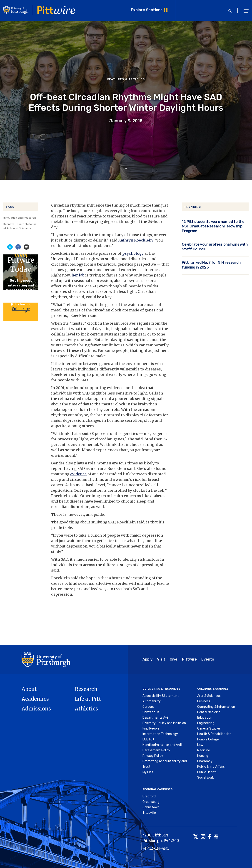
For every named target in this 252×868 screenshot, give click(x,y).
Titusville (149, 813)
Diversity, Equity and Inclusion (164, 723)
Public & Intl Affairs (211, 767)
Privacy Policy (153, 756)
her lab (78, 275)
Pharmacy (205, 761)
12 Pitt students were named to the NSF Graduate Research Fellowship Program (213, 226)
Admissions (36, 709)
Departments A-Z (156, 718)
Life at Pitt (88, 699)
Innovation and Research (20, 218)
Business (204, 701)
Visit (161, 659)
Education (205, 718)
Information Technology (160, 734)
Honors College (208, 739)
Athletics (86, 709)
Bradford (149, 796)
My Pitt (148, 772)
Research (86, 689)
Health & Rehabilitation (214, 734)
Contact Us (151, 712)
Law (200, 745)
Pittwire (189, 659)
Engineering (206, 723)
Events (208, 659)
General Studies (209, 729)
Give (174, 659)
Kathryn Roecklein (135, 240)
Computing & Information (216, 707)
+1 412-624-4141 (156, 848)
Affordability (152, 701)
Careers (148, 707)
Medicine (204, 750)
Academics (35, 699)
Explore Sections (147, 10)
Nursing (203, 756)
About (29, 689)
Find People (151, 729)
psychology (133, 253)
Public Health (207, 772)
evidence (78, 474)
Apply (147, 659)
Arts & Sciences (209, 696)
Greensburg (151, 802)
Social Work (206, 778)
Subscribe (21, 309)
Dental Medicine (209, 712)
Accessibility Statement (161, 696)
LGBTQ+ (148, 739)
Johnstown (151, 807)
